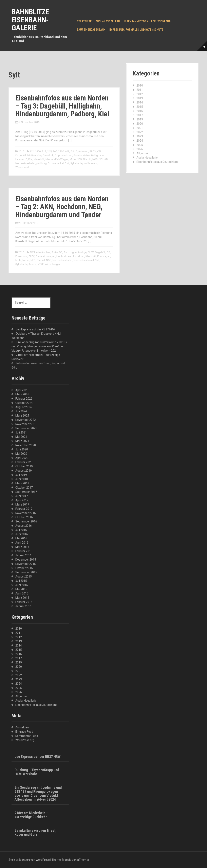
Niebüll (87, 159)
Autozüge (81, 252)
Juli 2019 (21, 475)
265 (55, 151)
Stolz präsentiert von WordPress (29, 860)
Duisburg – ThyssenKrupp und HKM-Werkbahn (37, 772)
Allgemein (143, 153)
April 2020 (22, 458)
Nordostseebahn (25, 163)
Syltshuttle (76, 163)
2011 (140, 90)
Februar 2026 (24, 399)
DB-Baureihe (34, 155)
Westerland (22, 167)
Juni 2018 (22, 479)
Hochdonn (78, 256)
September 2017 (26, 492)
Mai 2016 (21, 538)
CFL (99, 151)
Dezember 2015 (26, 560)
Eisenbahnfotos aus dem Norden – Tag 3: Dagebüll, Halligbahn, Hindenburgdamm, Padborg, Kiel (62, 106)
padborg (42, 163)
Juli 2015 (21, 581)
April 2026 (22, 390)
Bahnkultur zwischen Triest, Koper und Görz (35, 832)
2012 (140, 94)
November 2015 (26, 564)
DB (108, 252)
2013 (140, 98)
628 (67, 151)
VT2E (41, 264)
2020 (140, 124)
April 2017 (22, 500)
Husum (20, 159)
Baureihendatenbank (91, 30)
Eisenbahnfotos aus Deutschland (147, 21)
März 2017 (22, 505)
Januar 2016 (23, 555)
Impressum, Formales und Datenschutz (136, 30)
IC (26, 159)
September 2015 (26, 572)
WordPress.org (25, 740)
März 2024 (22, 416)
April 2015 (22, 593)
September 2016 (26, 521)
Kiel (30, 159)
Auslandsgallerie (108, 21)
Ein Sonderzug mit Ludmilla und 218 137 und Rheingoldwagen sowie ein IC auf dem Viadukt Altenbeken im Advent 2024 (39, 346)
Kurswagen (104, 256)
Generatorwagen (45, 256)
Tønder (33, 264)
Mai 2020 (21, 454)
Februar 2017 (24, 509)
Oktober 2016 (24, 517)
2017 (140, 115)
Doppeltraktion (64, 155)
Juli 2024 (21, 411)
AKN (32, 252)
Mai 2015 (21, 589)
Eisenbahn (21, 256)
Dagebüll (21, 155)
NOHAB (103, 159)
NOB (95, 159)
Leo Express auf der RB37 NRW (36, 329)
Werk (94, 163)
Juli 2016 (21, 530)
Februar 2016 (24, 551)
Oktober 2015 (24, 568)
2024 (140, 141)
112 (32, 151)
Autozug (83, 151)
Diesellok (48, 155)
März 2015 (22, 598)
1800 (38, 151)
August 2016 (24, 526)
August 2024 (24, 407)
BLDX (93, 151)
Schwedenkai (56, 163)
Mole (73, 159)
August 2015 (24, 577)
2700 (61, 151)
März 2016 (22, 547)
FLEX (32, 256)
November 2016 (26, 513)
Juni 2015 (22, 585)
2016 (140, 111)
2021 (140, 128)
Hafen (86, 155)
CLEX (91, 252)
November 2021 (26, 424)
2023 (140, 136)
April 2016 (22, 543)
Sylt (67, 163)
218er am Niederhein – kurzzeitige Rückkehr (31, 815)
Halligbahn (97, 155)
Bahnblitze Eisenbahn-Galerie (30, 20)
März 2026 (22, 394)
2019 (140, 119)
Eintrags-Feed (24, 732)
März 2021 (22, 441)
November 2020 (26, 445)
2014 (140, 102)
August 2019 (24, 471)
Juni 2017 (22, 496)
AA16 (74, 151)
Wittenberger (52, 264)
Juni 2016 (22, 534)
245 (49, 151)
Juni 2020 (22, 449)
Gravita (78, 155)
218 (44, 151)
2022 (140, 132)
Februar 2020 (24, 462)
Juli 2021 (21, 432)
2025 (140, 145)
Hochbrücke (64, 256)
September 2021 (26, 428)
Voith (87, 163)
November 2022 (26, 420)
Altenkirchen (43, 252)
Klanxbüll (39, 159)
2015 (21, 151)
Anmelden (22, 727)
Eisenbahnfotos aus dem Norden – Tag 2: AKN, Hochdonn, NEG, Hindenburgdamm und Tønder (62, 207)
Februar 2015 (24, 602)
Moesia (67, 860)
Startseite (84, 21)
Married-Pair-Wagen (57, 159)
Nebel (26, 260)
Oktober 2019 (24, 466)
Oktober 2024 (24, 403)
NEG (79, 159)
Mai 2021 (21, 437)
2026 (140, 149)
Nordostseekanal (84, 260)
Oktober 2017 (24, 488)
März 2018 (22, 483)
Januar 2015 (23, 606)
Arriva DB (57, 252)
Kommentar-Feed (27, 736)
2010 (140, 86)
